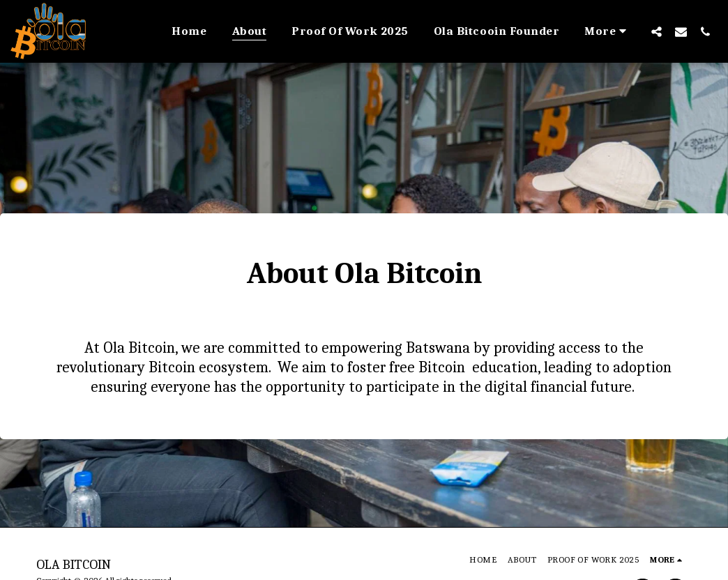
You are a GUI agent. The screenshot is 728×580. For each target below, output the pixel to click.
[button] (657, 31)
